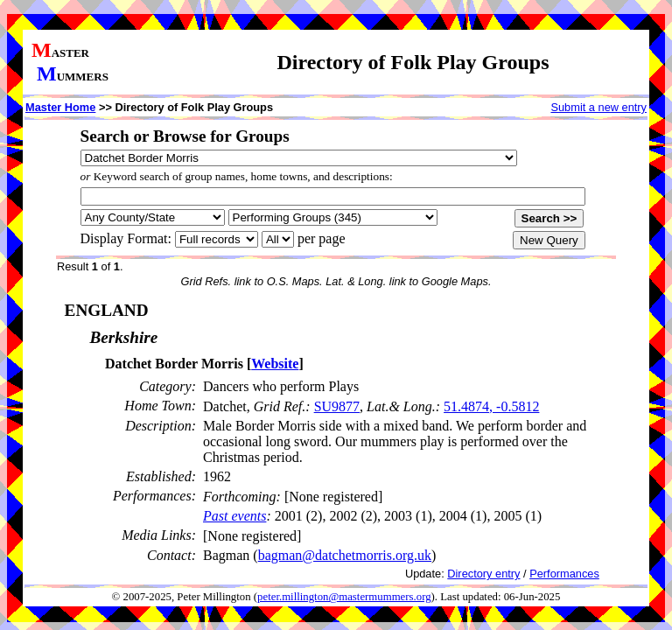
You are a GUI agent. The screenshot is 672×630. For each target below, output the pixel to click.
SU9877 (337, 406)
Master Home (60, 107)
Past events (234, 516)
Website (275, 364)
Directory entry (483, 574)
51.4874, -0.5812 (491, 406)
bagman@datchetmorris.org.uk (345, 555)
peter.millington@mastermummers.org (344, 597)
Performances (564, 574)
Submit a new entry (598, 107)
